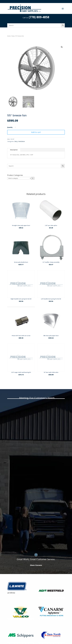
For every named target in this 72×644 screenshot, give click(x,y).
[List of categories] (19, 178)
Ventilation (22, 141)
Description (14, 150)
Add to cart (36, 132)
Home (9, 36)
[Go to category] (33, 178)
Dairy (13, 36)
